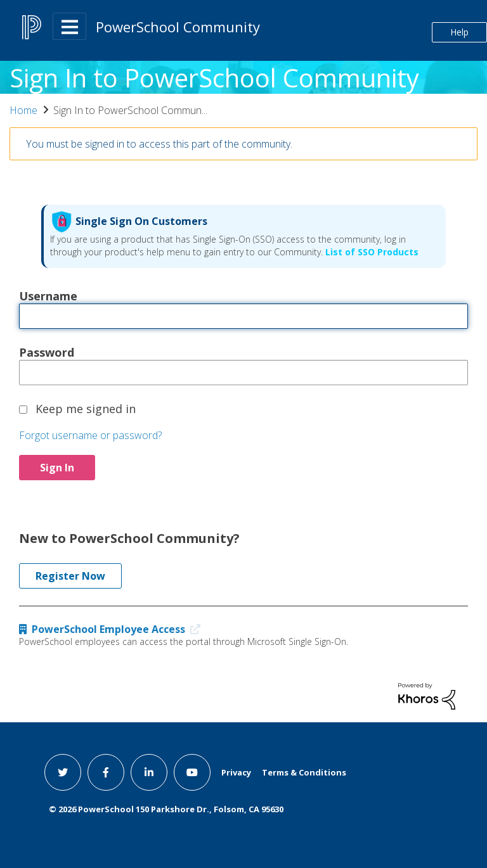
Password (47, 352)
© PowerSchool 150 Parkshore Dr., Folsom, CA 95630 (166, 809)
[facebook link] (106, 772)
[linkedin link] (149, 772)
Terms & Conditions (304, 772)
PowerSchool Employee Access (113, 629)
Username (48, 295)
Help (459, 32)
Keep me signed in (86, 408)
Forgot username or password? (90, 435)
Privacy (236, 772)
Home (23, 110)
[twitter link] (63, 772)
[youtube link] (192, 772)
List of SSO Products (371, 252)
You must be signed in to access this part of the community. (159, 144)
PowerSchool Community (178, 27)
